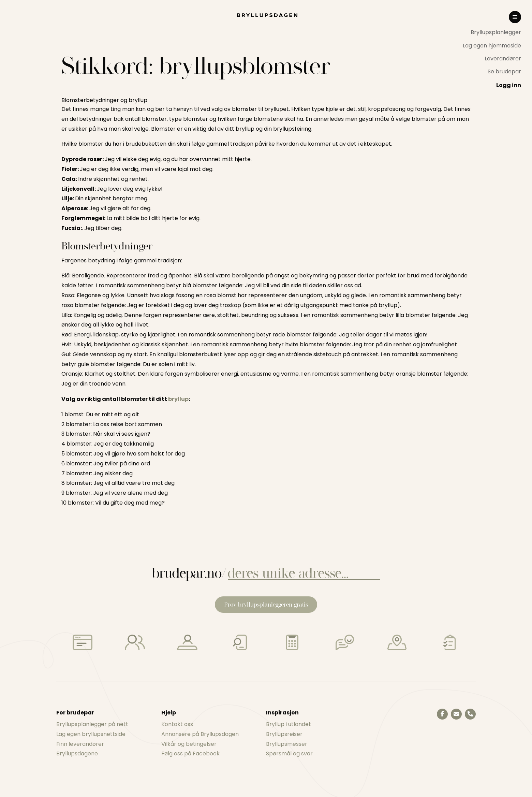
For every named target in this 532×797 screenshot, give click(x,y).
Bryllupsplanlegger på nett (92, 724)
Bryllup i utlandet (289, 724)
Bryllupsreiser (284, 734)
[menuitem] (492, 32)
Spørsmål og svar (289, 753)
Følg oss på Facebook (190, 753)
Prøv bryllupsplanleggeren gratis (266, 604)
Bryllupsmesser (287, 744)
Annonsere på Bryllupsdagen (200, 734)
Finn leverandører (80, 744)
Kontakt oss (177, 724)
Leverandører (503, 59)
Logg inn (509, 85)
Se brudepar (504, 71)
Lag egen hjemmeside (492, 46)
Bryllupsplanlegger (496, 32)
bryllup (178, 399)
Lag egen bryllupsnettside (91, 734)
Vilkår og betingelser (189, 744)
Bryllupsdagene (77, 753)
